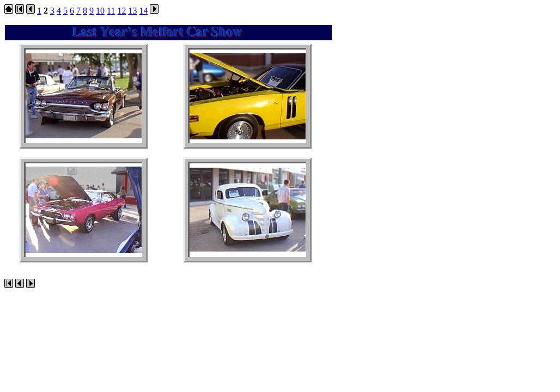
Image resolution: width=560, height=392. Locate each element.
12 (121, 11)
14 (143, 11)
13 (132, 11)
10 (100, 11)
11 (111, 11)
